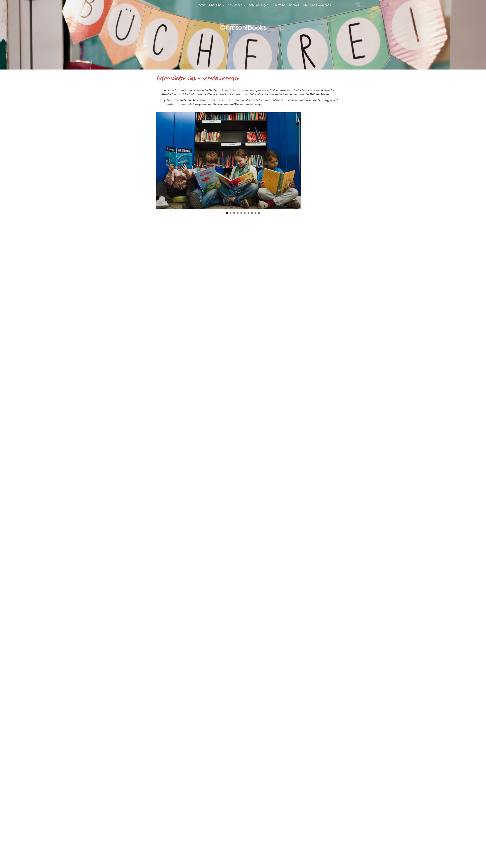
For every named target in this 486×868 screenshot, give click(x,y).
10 (259, 213)
